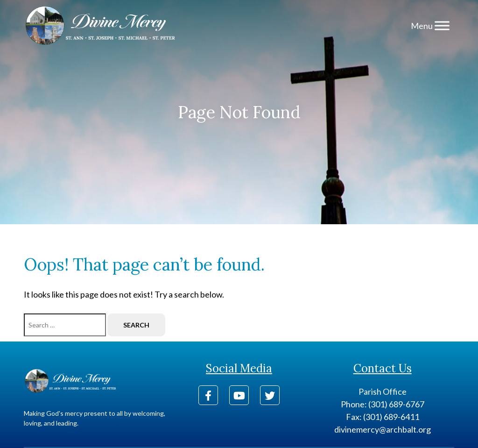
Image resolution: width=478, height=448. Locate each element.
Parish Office (383, 391)
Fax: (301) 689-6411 (383, 417)
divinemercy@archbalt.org (383, 429)
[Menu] (442, 25)
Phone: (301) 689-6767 (383, 404)
